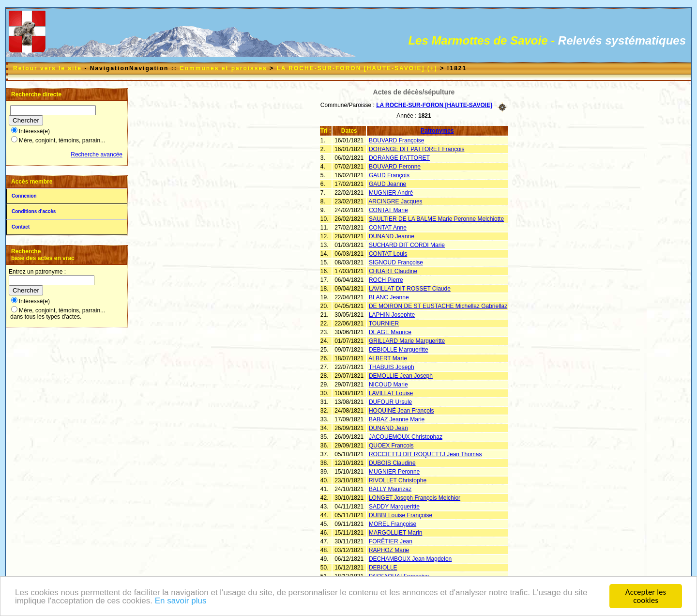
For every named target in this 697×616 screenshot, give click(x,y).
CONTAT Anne (388, 228)
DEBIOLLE (383, 568)
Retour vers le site (47, 68)
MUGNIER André (391, 193)
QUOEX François (391, 446)
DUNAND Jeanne (392, 236)
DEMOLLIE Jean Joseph (401, 376)
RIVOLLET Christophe (398, 480)
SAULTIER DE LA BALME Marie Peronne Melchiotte (436, 219)
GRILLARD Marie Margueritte (407, 341)
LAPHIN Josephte (392, 315)
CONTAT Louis (388, 254)
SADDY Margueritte (394, 507)
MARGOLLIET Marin (395, 533)
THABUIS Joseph (392, 367)
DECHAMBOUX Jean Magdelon (410, 559)
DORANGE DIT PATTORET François (417, 149)
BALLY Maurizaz (390, 489)
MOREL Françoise (393, 524)
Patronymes (437, 131)
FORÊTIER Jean (391, 541)
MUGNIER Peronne (394, 472)
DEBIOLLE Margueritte (399, 350)
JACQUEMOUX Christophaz (406, 437)
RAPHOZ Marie (389, 550)
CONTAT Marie (388, 210)
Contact (21, 227)
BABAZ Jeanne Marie (397, 419)
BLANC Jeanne (389, 297)
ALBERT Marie (388, 358)
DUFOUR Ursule (390, 402)
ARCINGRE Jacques (395, 201)
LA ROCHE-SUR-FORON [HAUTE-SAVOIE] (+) (357, 68)
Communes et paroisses (223, 68)
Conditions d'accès (34, 211)
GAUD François (389, 175)
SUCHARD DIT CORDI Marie (407, 245)
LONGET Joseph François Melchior (415, 498)
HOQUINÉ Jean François (402, 411)
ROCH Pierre (386, 280)
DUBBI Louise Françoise (401, 515)
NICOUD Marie (388, 385)
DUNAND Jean (388, 428)
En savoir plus (181, 602)
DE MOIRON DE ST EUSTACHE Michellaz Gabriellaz (438, 306)
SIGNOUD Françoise (396, 262)
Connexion (24, 196)
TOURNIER (384, 323)
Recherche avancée (97, 154)
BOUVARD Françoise (396, 140)
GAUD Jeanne (387, 184)
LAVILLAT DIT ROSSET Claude (410, 289)
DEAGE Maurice (390, 332)
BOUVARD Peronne (395, 167)
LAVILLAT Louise (391, 393)
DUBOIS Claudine (392, 463)
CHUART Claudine (393, 271)
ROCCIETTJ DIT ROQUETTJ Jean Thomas (425, 454)
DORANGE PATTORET (399, 158)
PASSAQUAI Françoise (399, 576)
